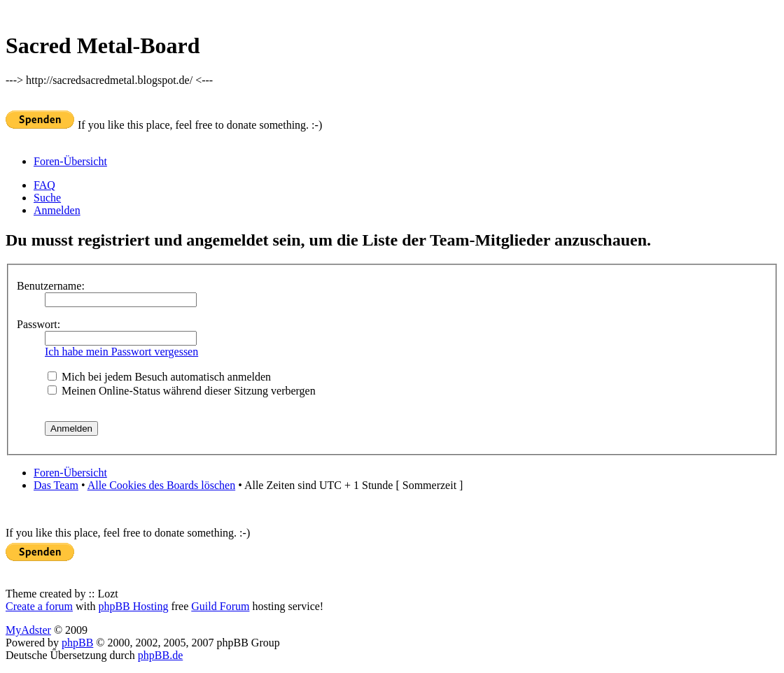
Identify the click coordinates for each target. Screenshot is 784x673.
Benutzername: (51, 286)
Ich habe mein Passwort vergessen (121, 352)
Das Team (56, 485)
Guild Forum (220, 606)
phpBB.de (160, 655)
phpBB (77, 643)
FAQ (44, 185)
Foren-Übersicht (70, 161)
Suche (47, 198)
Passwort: (38, 324)
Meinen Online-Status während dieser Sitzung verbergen (182, 391)
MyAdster (28, 630)
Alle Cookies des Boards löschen (162, 485)
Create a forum (39, 606)
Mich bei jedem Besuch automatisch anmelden (159, 377)
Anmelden (57, 210)
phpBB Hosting (133, 606)
